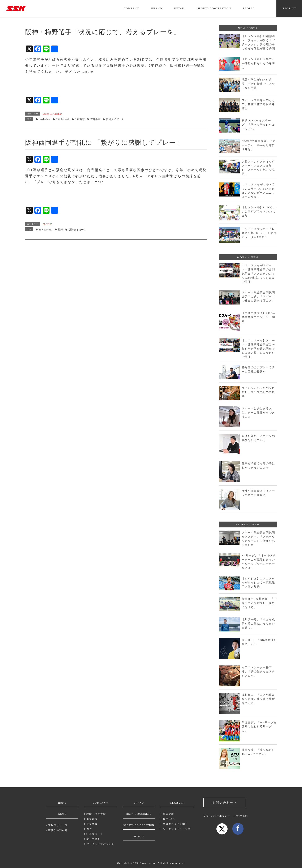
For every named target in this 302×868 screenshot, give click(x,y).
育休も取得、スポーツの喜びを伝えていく (258, 438)
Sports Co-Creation (52, 114)
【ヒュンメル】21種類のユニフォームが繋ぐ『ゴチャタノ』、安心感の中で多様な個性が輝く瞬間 (259, 42)
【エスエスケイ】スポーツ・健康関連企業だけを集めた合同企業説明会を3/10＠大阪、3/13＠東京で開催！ (258, 349)
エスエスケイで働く (174, 824)
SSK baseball (63, 119)
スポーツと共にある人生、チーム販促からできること (258, 413)
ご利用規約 (241, 816)
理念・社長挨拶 (95, 814)
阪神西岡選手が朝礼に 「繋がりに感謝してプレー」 (104, 142)
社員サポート (94, 834)
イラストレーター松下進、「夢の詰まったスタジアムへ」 (258, 671)
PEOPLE (249, 8)
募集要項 (167, 814)
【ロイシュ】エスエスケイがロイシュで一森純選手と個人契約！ (258, 583)
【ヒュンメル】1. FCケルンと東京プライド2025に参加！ (259, 211)
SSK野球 (80, 119)
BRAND (157, 8)
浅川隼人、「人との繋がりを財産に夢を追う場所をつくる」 (258, 699)
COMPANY (131, 8)
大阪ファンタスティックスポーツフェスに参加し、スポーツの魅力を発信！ (258, 168)
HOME (62, 803)
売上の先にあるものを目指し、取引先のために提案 (258, 392)
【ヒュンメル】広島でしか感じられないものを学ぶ (258, 63)
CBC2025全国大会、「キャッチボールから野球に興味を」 (259, 145)
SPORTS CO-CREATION (214, 8)
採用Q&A (168, 819)
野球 (60, 230)
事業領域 (91, 819)
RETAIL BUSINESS (139, 814)
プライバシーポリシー (217, 816)
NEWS (62, 814)
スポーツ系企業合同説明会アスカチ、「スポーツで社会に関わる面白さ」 (258, 297)
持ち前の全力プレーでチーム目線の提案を (258, 369)
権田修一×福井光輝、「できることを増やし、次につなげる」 (259, 603)
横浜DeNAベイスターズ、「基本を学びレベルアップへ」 (258, 125)
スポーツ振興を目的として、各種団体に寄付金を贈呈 (258, 104)
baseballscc (45, 119)
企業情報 (91, 824)
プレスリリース (57, 825)
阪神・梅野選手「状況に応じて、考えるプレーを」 (103, 32)
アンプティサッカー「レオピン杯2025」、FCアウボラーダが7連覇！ (259, 233)
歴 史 (89, 829)
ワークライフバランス (99, 844)
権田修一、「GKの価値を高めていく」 (259, 642)
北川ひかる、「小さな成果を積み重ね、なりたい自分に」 (258, 623)
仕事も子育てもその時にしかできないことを (258, 465)
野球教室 (95, 119)
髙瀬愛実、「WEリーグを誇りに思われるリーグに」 (259, 726)
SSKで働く (92, 839)
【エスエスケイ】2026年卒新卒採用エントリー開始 (259, 317)
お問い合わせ (225, 803)
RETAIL (180, 8)
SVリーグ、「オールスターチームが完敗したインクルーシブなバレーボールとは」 (259, 562)
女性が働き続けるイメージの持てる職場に (258, 493)
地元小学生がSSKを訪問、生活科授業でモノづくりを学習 (258, 84)
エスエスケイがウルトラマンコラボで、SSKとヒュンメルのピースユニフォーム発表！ (258, 191)
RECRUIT (289, 8)
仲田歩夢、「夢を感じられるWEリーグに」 (258, 752)
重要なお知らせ (57, 830)
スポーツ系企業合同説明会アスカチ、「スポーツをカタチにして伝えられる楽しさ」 (258, 539)
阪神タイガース (115, 119)
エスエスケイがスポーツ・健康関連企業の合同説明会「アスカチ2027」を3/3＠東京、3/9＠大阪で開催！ (259, 274)
